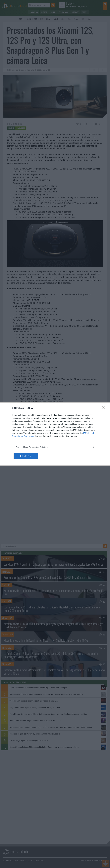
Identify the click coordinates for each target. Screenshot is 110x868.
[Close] (104, 408)
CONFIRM (27, 456)
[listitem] (55, 447)
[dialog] (55, 434)
